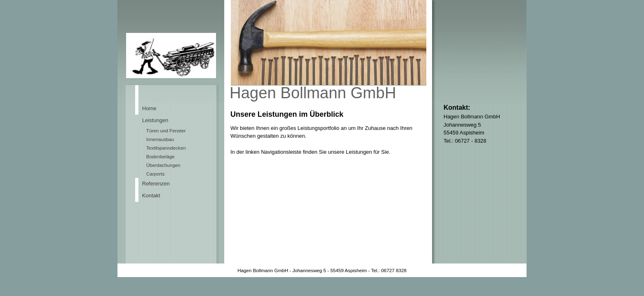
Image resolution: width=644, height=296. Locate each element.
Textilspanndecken (166, 148)
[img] (322, 51)
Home (149, 108)
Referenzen (156, 184)
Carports (155, 174)
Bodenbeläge (160, 156)
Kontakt (151, 195)
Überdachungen (163, 165)
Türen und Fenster (166, 131)
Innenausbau (160, 139)
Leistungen (155, 120)
